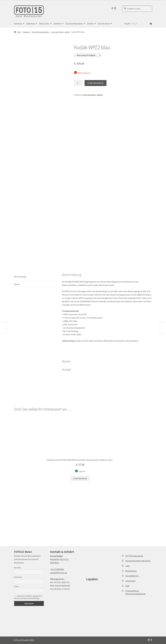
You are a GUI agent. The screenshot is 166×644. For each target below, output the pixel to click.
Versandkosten (132, 576)
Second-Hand (104, 24)
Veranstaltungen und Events (138, 561)
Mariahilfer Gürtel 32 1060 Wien (59, 559)
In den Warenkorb (96, 83)
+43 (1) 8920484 (57, 569)
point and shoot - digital (60, 32)
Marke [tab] (17, 284)
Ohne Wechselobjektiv (41, 32)
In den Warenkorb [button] (80, 478)
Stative (90, 24)
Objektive (31, 24)
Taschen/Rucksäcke (74, 24)
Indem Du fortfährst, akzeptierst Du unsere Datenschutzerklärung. (28, 597)
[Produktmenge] (78, 83)
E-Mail (16, 586)
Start (19, 32)
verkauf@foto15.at (58, 573)
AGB (127, 586)
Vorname (17, 568)
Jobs (128, 566)
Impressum (130, 581)
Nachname (18, 577)
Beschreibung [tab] (20, 277)
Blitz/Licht (44, 24)
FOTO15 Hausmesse (134, 556)
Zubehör (57, 24)
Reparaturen (131, 571)
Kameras (18, 24)
